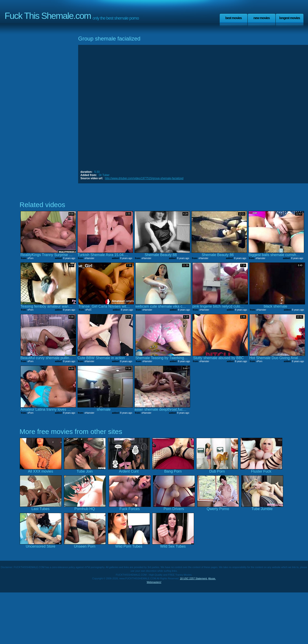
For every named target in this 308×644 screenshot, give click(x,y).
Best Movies (234, 18)
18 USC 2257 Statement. (194, 578)
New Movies (261, 18)
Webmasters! (154, 582)
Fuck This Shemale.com (48, 16)
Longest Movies (290, 18)
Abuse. (212, 578)
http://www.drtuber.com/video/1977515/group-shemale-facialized (144, 178)
